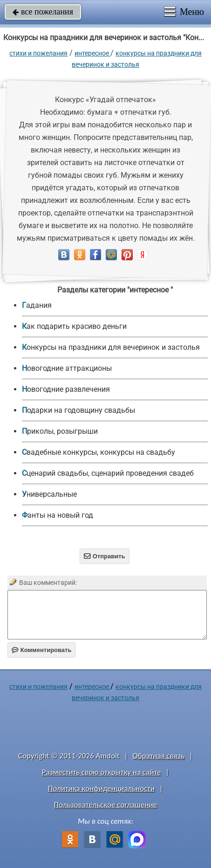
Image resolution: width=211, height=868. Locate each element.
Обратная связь (159, 756)
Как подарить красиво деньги (74, 326)
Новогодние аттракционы (67, 368)
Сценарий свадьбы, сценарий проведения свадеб (108, 473)
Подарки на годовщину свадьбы (78, 410)
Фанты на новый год (58, 515)
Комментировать (42, 650)
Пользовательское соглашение (105, 805)
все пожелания (43, 12)
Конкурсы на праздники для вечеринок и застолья (111, 347)
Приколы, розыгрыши (60, 431)
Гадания (37, 305)
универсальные (49, 494)
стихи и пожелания (38, 53)
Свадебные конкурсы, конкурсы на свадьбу (99, 452)
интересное (92, 53)
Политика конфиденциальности (101, 788)
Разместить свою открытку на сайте (102, 772)
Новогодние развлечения (66, 389)
